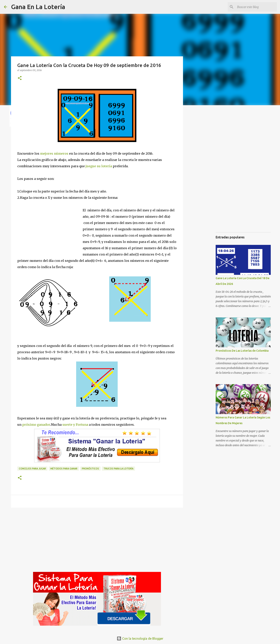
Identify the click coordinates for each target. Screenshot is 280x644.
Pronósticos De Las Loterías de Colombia (242, 351)
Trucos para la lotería (118, 469)
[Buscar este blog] (256, 7)
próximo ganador (36, 425)
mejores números (54, 153)
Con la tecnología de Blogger (140, 638)
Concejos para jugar (32, 469)
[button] (20, 78)
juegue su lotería (99, 166)
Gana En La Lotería (38, 7)
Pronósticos (90, 469)
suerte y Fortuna (75, 425)
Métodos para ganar (64, 469)
